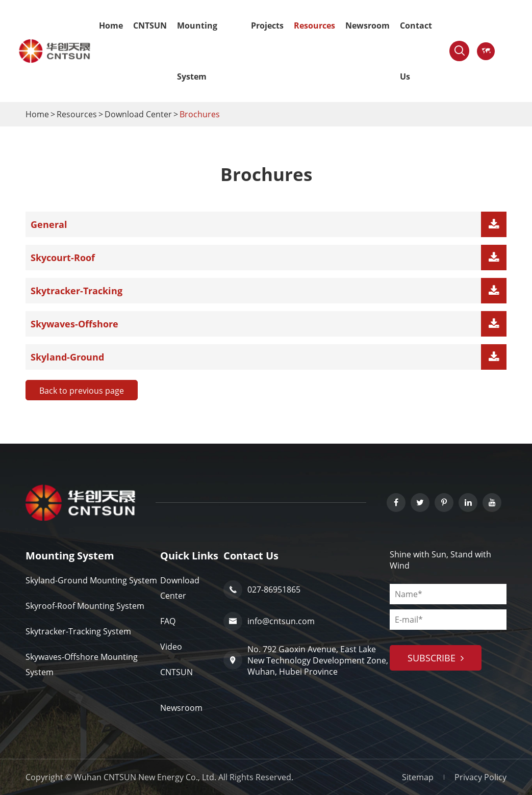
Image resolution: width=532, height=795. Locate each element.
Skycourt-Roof (63, 258)
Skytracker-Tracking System (78, 631)
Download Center (138, 114)
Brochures (200, 114)
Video (171, 647)
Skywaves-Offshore (74, 324)
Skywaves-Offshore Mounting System (82, 664)
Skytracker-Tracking (77, 291)
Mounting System (197, 51)
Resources (314, 25)
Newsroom (368, 25)
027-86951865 (262, 590)
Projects (267, 25)
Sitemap (418, 777)
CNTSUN (150, 25)
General (49, 224)
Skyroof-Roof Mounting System (85, 606)
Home (111, 25)
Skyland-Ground (67, 357)
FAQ (168, 621)
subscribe (436, 658)
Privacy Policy (480, 777)
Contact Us (416, 51)
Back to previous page (82, 391)
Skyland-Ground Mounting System (91, 580)
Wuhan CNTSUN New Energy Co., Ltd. (145, 777)
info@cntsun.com (269, 621)
